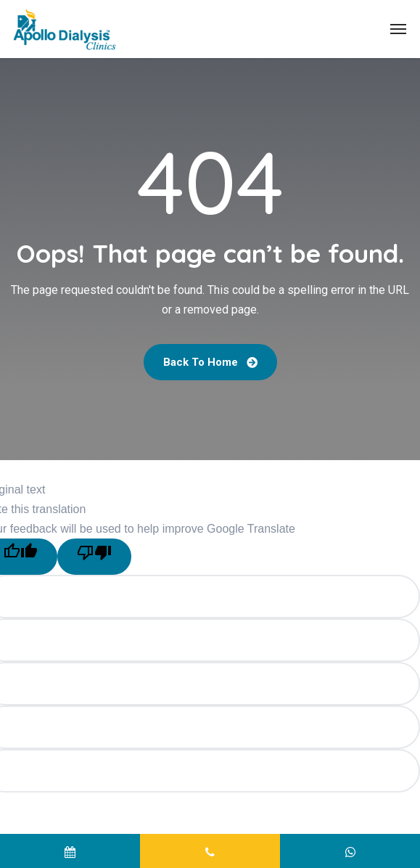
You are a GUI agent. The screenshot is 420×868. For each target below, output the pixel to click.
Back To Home (210, 362)
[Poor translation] (94, 557)
